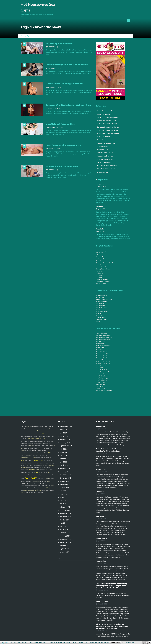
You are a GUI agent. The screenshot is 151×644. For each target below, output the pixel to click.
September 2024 (66, 426)
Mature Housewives (102, 366)
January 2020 (65, 472)
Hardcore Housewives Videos (105, 299)
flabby (33, 450)
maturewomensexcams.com (27, 486)
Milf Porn (98, 313)
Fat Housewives (101, 297)
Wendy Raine (101, 561)
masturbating (24, 475)
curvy (43, 441)
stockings (26, 490)
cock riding (46, 488)
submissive (23, 427)
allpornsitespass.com (46, 486)
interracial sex (36, 481)
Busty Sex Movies (103, 137)
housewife (31, 478)
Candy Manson (44, 427)
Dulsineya (33, 427)
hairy (30, 483)
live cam (42, 457)
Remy (34, 434)
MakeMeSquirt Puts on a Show (60, 124)
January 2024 (65, 443)
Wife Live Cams (100, 388)
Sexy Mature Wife (101, 319)
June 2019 (63, 494)
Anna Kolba (100, 426)
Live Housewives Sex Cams (104, 362)
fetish (26, 445)
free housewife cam (102, 259)
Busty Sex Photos (104, 140)
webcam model (33, 448)
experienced (34, 429)
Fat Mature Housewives (103, 336)
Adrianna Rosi (24, 473)
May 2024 (63, 430)
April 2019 (63, 501)
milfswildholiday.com (38, 488)
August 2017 (64, 552)
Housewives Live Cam (105, 156)
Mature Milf (99, 368)
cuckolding (50, 427)
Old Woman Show (101, 384)
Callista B (99, 207)
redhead (43, 429)
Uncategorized (103, 172)
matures (42, 483)
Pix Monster (99, 271)
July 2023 (63, 449)
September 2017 (65, 549)
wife (23, 460)
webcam (40, 448)
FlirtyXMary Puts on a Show (59, 43)
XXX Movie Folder (101, 283)
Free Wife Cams (100, 342)
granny (48, 439)
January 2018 (65, 536)
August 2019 (64, 488)
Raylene (29, 467)
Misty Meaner (101, 469)
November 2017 (65, 542)
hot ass (38, 457)
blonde (36, 472)
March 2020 (64, 465)
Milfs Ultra (99, 315)
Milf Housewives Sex (102, 311)
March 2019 (64, 504)
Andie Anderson (102, 602)
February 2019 (65, 507)
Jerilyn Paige (37, 486)
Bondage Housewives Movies (108, 127)
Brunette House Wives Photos (108, 133)
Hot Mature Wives (101, 301)
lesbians (30, 481)
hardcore (38, 460)
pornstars (24, 467)
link (149, 614)
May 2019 (63, 497)
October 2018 (64, 520)
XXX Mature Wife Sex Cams (104, 390)
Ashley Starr (28, 450)
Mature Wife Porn (101, 307)
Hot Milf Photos (103, 150)
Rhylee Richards (35, 492)
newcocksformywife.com (28, 457)
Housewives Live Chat (102, 358)
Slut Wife (99, 321)
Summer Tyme (34, 437)
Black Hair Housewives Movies (108, 117)
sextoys (40, 441)
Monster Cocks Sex (102, 267)
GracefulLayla (26, 443)
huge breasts (38, 490)
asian (45, 461)
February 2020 (65, 468)
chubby (39, 429)
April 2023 (63, 456)
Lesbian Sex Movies (104, 162)
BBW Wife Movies (101, 295)
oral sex (32, 441)
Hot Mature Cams (106, 421)
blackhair (26, 439)
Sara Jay (29, 429)
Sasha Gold (23, 437)
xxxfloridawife (42, 431)
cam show (30, 445)
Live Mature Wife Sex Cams (104, 364)
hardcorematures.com (26, 463)
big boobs (32, 469)
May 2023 (63, 452)
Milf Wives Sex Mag (102, 380)
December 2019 (65, 475)
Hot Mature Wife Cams (103, 346)
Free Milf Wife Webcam (103, 340)
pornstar (52, 465)
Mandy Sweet (48, 441)
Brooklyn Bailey (50, 434)
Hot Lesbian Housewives (106, 143)
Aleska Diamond (34, 443)
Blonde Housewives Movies (107, 121)
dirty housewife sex (102, 255)
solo (49, 472)
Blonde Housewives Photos (107, 124)
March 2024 (64, 436)
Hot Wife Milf (100, 348)
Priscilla (36, 441)
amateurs (23, 483)
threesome (36, 445)
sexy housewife (100, 275)
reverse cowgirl (44, 455)
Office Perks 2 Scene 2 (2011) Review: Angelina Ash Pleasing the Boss (110, 450)
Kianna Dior (23, 429)
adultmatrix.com (24, 470)
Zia (32, 483)
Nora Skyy (25, 481)
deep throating (33, 465)
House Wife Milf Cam (102, 352)
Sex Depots (99, 273)
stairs (27, 483)
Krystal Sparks (101, 539)
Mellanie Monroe (29, 461)
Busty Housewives (101, 334)
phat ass (26, 455)
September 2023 (66, 446)
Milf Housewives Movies (103, 374)
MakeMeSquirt (43, 492)
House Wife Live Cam (102, 350)
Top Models (103, 179)
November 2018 (65, 517)
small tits (48, 429)
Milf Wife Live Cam (101, 376)
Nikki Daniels (38, 450)
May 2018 (63, 523)
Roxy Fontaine (26, 465)
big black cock (27, 441)
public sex (28, 492)
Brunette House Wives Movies (108, 130)
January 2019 (65, 510)
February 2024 (65, 439)
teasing (22, 445)
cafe (24, 488)
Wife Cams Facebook (102, 279)
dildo (40, 445)
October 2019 (64, 481)
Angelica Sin (41, 443)
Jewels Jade (47, 448)
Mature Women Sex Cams (104, 372)
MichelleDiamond (32, 475)
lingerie (49, 481)
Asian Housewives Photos (107, 111)
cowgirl (43, 445)
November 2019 (65, 478)
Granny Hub (99, 261)
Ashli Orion (49, 443)
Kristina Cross (35, 463)
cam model (44, 450)
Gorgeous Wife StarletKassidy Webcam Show (68, 105)
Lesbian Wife (100, 360)
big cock (36, 431)
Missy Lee (38, 434)
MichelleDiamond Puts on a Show (62, 166)
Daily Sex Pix (99, 253)
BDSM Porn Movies (104, 114)
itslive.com (48, 431)
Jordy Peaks (30, 473)
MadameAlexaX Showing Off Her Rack (64, 84)
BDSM (49, 490)
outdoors (28, 437)
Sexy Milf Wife (100, 386)
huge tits (30, 455)
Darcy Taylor (41, 479)
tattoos (43, 465)
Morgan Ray (49, 461)
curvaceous (39, 467)
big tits (23, 492)
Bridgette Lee (24, 431)
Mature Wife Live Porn (102, 370)
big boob (52, 490)
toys (46, 473)
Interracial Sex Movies (105, 159)
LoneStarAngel (49, 445)
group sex (43, 475)
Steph (51, 470)
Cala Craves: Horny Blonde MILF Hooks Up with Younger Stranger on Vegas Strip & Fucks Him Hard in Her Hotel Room (112, 586)
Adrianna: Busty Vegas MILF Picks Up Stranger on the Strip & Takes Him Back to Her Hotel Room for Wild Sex (112, 626)
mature (38, 470)
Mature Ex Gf (100, 303)
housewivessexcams (25, 453)
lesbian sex (27, 448)
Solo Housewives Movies (106, 169)
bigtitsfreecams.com (45, 470)
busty (49, 453)
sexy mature (47, 467)
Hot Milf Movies (103, 146)
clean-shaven (49, 475)
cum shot (45, 437)
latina (46, 453)
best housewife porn (102, 251)
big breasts (40, 437)
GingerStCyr (41, 463)
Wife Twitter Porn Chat (103, 281)
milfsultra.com (29, 488)
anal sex (38, 427)
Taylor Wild (100, 492)
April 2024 (63, 433)
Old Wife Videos (101, 317)
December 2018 (65, 513)
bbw (51, 448)
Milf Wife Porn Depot (102, 378)
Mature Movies (100, 305)
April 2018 (63, 526)
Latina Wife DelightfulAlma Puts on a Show (67, 65)
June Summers (36, 455)
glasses (39, 465)
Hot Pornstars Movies (105, 153)
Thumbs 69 (99, 277)
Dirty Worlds (100, 257)
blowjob (23, 450)
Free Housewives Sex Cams (104, 338)
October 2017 (64, 546)
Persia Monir (34, 453)
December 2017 (65, 539)
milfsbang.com (43, 481)
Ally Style (45, 490)
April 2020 (63, 462)
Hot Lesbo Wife (100, 344)
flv (43, 467)
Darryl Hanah (36, 483)
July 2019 (63, 491)
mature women (48, 457)
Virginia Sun (100, 229)
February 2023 (65, 459)
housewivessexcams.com (37, 439)
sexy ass (28, 427)
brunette (32, 490)
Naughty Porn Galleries (103, 269)
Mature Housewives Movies (107, 166)
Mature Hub (99, 265)
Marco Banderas (28, 434)
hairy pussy (43, 473)
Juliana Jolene (41, 453)
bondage (47, 465)
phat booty (34, 467)
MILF (43, 434)
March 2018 (64, 530)
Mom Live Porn (100, 382)
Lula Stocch (100, 184)
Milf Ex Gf (99, 309)
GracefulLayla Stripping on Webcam (64, 145)
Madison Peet (48, 463)
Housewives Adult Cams (103, 354)
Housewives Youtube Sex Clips (105, 263)
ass (45, 443)
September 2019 (66, 484)
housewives (47, 479)
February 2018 (65, 533)
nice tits (38, 475)
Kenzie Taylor (101, 516)
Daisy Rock (30, 431)
